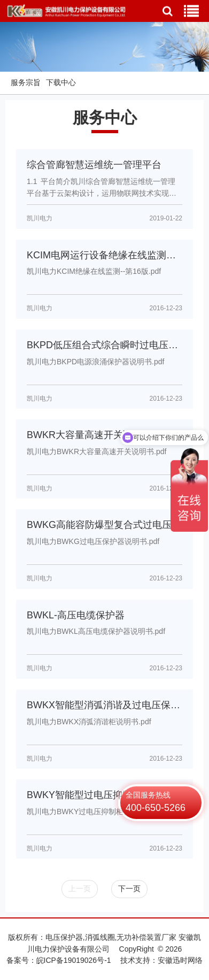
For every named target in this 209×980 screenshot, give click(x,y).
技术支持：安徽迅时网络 (161, 960)
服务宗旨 (26, 82)
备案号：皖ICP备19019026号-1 (59, 960)
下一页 (129, 889)
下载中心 (61, 82)
